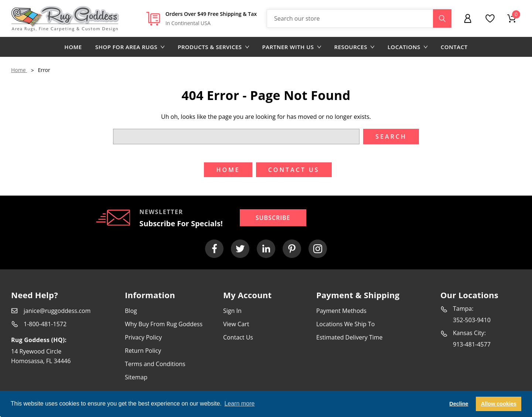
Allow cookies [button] (499, 404)
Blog (131, 311)
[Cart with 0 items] (512, 18)
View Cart (236, 324)
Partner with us (292, 47)
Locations (407, 47)
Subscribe (273, 218)
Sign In (232, 311)
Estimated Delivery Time (349, 337)
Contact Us (238, 337)
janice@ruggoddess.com (57, 311)
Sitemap (136, 377)
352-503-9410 (472, 320)
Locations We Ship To (345, 324)
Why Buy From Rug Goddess (164, 324)
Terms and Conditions (155, 364)
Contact (454, 47)
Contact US (294, 170)
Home (73, 47)
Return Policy (143, 351)
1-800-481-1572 (45, 324)
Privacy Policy (143, 337)
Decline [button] (459, 404)
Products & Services (213, 47)
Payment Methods (341, 311)
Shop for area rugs (130, 47)
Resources (354, 47)
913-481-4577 (472, 344)
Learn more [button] (239, 404)
